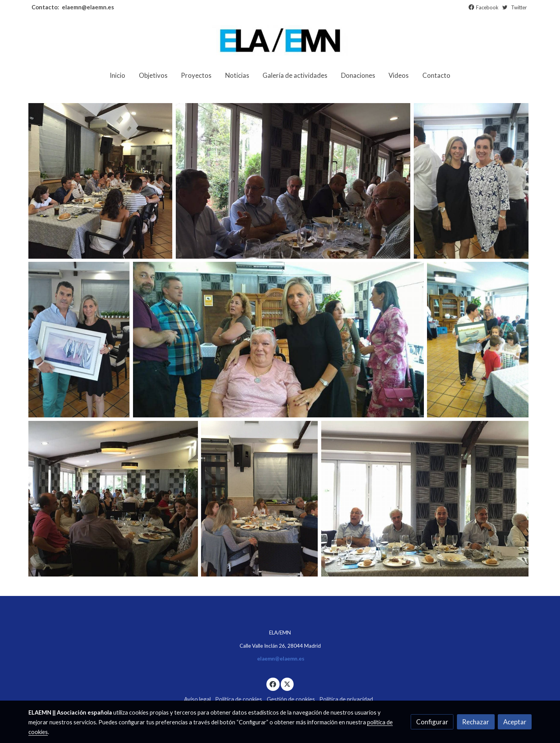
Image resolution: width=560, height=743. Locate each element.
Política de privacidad (346, 699)
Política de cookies (239, 699)
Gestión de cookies (291, 699)
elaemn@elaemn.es (87, 7)
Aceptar (515, 722)
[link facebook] (273, 684)
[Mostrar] (101, 181)
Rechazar (476, 722)
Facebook (487, 7)
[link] (280, 41)
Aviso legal (197, 699)
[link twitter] (287, 684)
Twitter (519, 7)
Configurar (432, 722)
